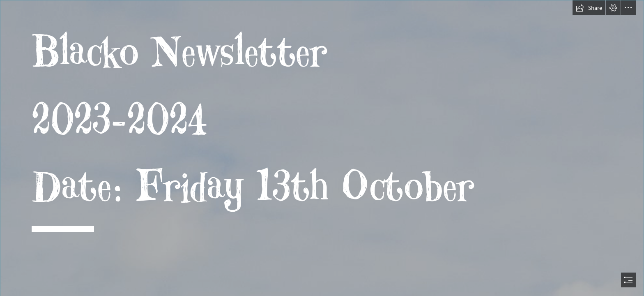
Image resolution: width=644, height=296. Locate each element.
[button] (589, 8)
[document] (322, 148)
